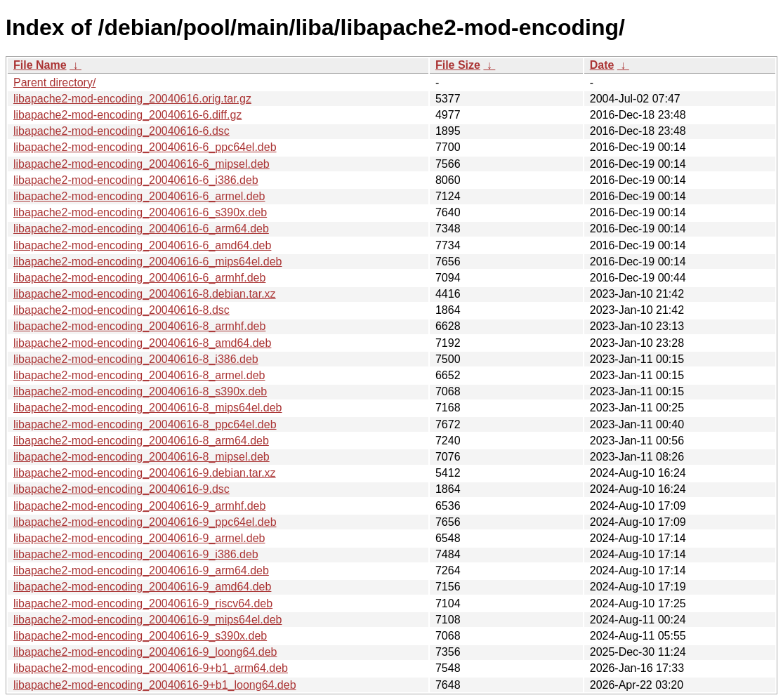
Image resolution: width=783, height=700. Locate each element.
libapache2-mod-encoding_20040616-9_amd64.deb (142, 587)
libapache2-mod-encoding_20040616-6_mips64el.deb (148, 262)
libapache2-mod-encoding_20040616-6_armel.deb (139, 196)
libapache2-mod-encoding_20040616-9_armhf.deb (139, 506)
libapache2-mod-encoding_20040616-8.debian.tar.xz (145, 294)
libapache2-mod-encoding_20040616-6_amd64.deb (142, 245)
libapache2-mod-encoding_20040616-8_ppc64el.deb (145, 424)
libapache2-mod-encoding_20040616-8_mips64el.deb (148, 408)
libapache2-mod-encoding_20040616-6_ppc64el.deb (145, 147)
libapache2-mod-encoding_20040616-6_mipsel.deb (142, 164)
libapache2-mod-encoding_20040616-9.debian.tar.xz (145, 473)
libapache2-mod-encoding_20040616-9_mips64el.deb (148, 620)
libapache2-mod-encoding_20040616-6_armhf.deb (139, 278)
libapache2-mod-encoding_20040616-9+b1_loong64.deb (155, 685)
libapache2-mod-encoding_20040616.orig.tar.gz (132, 99)
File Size (458, 65)
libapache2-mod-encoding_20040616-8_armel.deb (139, 375)
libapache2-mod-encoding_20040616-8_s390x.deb (140, 391)
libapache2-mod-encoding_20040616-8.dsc (121, 310)
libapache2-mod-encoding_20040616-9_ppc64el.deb (145, 522)
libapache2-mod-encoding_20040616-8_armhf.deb (139, 326)
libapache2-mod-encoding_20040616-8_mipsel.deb (142, 457)
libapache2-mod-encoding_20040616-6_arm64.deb (141, 229)
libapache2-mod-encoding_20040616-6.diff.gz (127, 115)
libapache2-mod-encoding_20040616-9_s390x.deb (140, 636)
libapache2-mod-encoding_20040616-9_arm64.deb (141, 570)
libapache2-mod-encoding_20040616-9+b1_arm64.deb (151, 668)
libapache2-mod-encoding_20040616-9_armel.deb (139, 538)
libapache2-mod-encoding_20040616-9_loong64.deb (145, 652)
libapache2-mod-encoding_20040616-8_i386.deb (136, 359)
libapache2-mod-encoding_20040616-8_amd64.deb (142, 343)
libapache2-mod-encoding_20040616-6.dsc (121, 131)
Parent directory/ (54, 82)
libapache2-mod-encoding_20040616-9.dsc (121, 489)
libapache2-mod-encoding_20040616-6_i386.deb (136, 180)
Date (602, 65)
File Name (40, 65)
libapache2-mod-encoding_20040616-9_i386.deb (136, 554)
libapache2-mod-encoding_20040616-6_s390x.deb (140, 212)
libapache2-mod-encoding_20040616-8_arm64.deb (141, 441)
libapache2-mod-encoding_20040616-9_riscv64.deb (143, 603)
